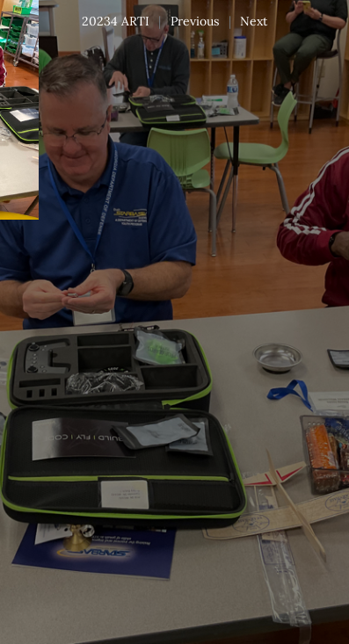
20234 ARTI (116, 21)
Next (254, 21)
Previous (195, 21)
